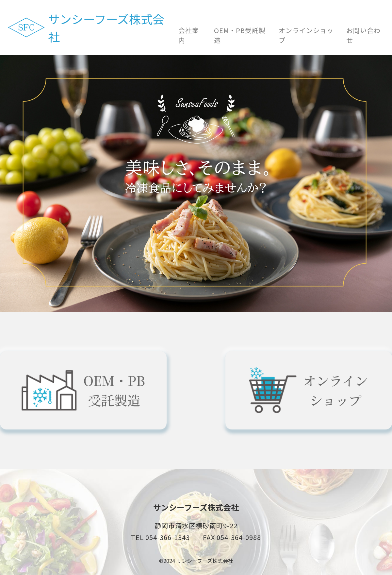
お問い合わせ (363, 35)
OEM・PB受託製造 (240, 35)
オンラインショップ (306, 35)
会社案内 (189, 35)
